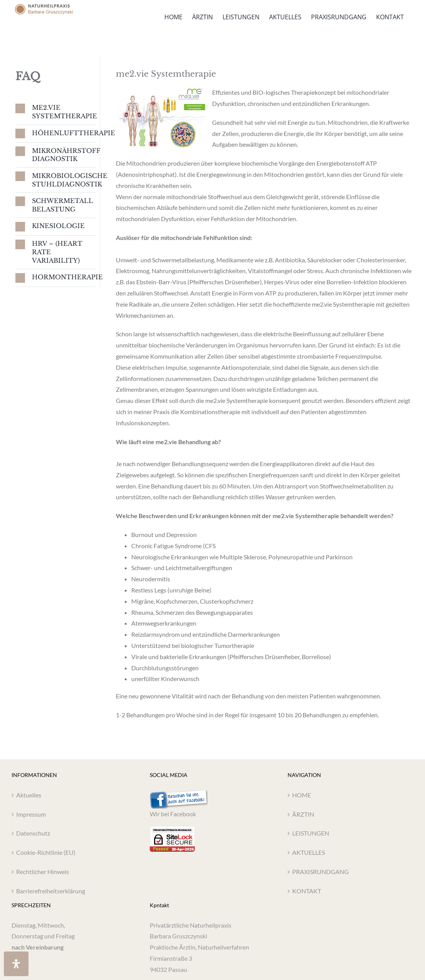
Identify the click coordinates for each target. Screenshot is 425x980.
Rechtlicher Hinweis (43, 872)
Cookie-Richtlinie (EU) (46, 852)
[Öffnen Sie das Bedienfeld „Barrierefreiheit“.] (16, 964)
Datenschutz (33, 833)
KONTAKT (307, 891)
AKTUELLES (309, 852)
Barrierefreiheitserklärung (51, 891)
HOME (302, 795)
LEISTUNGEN (311, 833)
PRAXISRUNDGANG (320, 872)
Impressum (31, 814)
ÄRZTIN (303, 814)
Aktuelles (29, 795)
